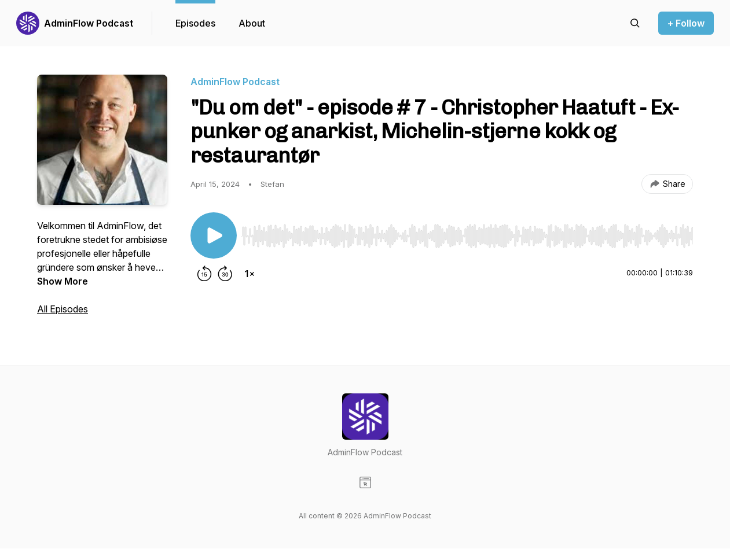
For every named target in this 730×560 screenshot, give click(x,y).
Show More (63, 281)
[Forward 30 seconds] (225, 274)
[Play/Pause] (214, 235)
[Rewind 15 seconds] (204, 274)
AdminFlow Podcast (89, 23)
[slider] (467, 236)
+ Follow (686, 23)
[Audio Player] (467, 233)
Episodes (195, 23)
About (252, 23)
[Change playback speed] (250, 274)
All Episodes (63, 309)
